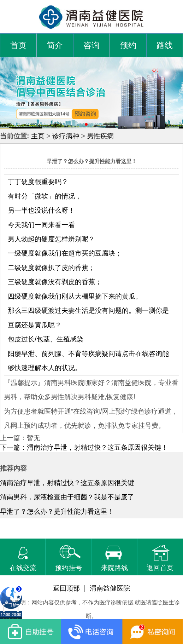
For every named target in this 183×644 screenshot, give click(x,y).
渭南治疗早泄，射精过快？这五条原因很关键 (67, 483)
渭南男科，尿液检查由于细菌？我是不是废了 (67, 497)
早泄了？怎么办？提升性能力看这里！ (57, 511)
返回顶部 (66, 588)
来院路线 (114, 558)
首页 (18, 45)
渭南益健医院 (110, 588)
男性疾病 (100, 136)
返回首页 (160, 558)
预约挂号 (69, 558)
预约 (128, 45)
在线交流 (23, 558)
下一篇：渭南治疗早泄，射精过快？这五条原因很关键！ (84, 447)
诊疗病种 (66, 136)
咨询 (91, 45)
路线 (165, 45)
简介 (55, 45)
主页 (38, 136)
